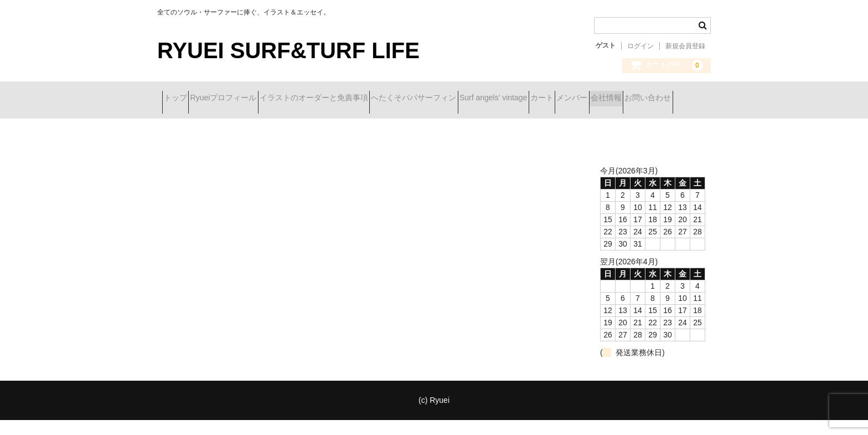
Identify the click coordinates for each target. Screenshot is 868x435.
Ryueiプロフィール (248, 99)
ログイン (640, 46)
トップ (180, 99)
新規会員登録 (685, 46)
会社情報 (237, 122)
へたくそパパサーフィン (478, 99)
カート (645, 99)
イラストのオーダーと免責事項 (358, 99)
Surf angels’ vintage (577, 99)
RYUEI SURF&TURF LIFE (288, 50)
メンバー (184, 122)
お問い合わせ (299, 122)
